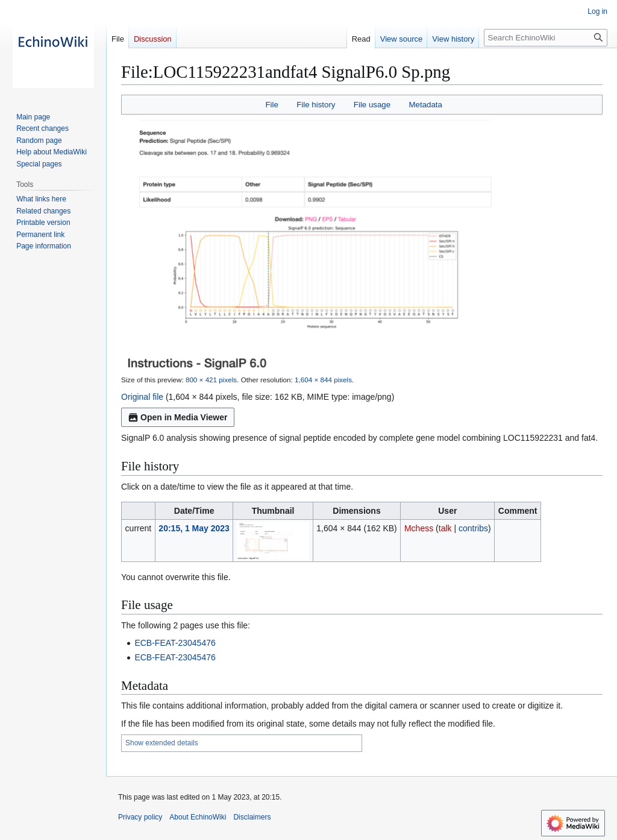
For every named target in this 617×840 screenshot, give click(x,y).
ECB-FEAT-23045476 (175, 643)
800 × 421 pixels (211, 380)
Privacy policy (140, 817)
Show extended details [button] (162, 743)
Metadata (425, 105)
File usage (372, 105)
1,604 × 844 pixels (323, 380)
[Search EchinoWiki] (546, 38)
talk (445, 528)
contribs (473, 528)
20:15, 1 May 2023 (194, 528)
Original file (142, 397)
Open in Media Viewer (178, 417)
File (271, 105)
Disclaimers (252, 817)
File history (316, 105)
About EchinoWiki (198, 817)
